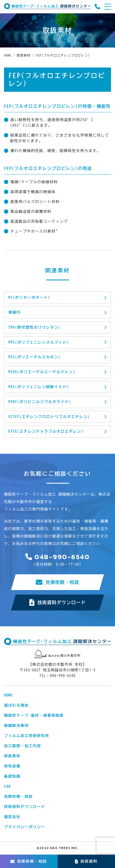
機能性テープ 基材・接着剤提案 (34, 715)
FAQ (7, 786)
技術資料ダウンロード (57, 602)
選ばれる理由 (16, 705)
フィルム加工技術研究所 (27, 736)
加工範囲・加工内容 (23, 746)
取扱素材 (12, 756)
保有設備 (12, 766)
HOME (9, 695)
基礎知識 (12, 776)
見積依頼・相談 (57, 582)
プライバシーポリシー (25, 827)
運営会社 (12, 817)
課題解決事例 (16, 726)
